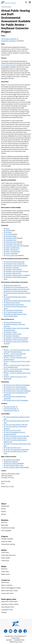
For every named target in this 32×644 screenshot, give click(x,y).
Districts (3, 509)
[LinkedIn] (15, 631)
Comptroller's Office (7, 610)
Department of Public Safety (9, 602)
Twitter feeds (5, 572)
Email (3, 483)
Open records (5, 582)
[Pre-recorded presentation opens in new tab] (10, 39)
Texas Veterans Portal (8, 607)
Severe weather (6, 558)
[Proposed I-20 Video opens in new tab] (11, 407)
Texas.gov (4, 612)
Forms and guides (6, 531)
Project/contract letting (8, 528)
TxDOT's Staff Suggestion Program (11, 588)
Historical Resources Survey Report (14, 305)
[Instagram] (20, 631)
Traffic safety (5, 552)
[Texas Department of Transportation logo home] (9, 2)
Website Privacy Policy (16, 642)
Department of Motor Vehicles (10, 604)
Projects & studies (6, 541)
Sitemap (4, 514)
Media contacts (6, 574)
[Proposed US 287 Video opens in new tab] (11, 411)
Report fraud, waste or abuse (9, 591)
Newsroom (4, 569)
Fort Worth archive (6, 7)
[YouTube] (11, 631)
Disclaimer (9, 640)
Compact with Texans (7, 593)
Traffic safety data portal (8, 555)
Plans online (5, 525)
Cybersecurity (5, 561)
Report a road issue (7, 585)
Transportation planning (8, 544)
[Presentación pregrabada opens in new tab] (9, 41)
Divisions (4, 511)
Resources (4, 522)
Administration (5, 506)
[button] (26, 2)
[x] (6, 631)
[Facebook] (25, 631)
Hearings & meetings (7, 539)
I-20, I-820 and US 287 (9, 65)
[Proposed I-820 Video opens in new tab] (11, 409)
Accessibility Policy (19, 640)
